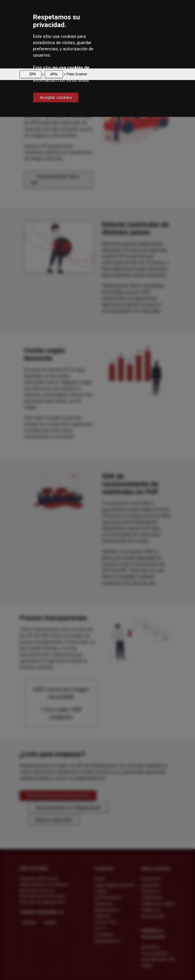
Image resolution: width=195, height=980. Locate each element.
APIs (54, 74)
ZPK (32, 74)
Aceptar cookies (56, 97)
